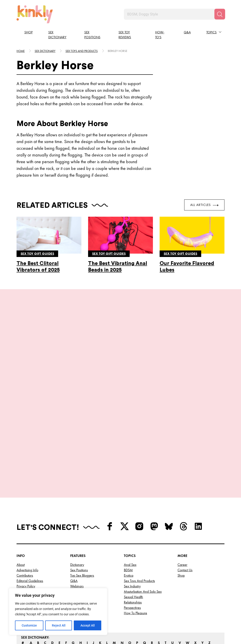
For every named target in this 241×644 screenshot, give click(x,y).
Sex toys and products (82, 51)
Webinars (77, 547)
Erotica (129, 537)
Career (182, 526)
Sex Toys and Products (139, 542)
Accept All (88, 625)
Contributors (25, 537)
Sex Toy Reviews (125, 35)
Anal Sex (130, 526)
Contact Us (185, 531)
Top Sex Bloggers (82, 537)
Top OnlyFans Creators (86, 564)
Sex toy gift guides (37, 254)
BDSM (128, 531)
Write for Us (25, 558)
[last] (15, 379)
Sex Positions (92, 35)
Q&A (187, 32)
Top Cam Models (82, 553)
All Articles (204, 205)
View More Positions (120, 440)
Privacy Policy (26, 547)
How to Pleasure (135, 574)
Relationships (133, 564)
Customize (29, 625)
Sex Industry (132, 547)
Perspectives (132, 569)
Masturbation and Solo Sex (143, 553)
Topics (211, 32)
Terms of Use (26, 553)
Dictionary (77, 526)
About (21, 526)
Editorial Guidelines (30, 542)
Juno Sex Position (42, 396)
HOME (21, 51)
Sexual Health (133, 558)
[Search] (220, 14)
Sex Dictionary (57, 35)
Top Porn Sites (80, 569)
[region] (58, 612)
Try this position (42, 419)
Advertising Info (27, 531)
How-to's (160, 35)
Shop (29, 32)
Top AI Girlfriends (82, 558)
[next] (226, 379)
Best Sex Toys (79, 574)
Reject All (59, 625)
